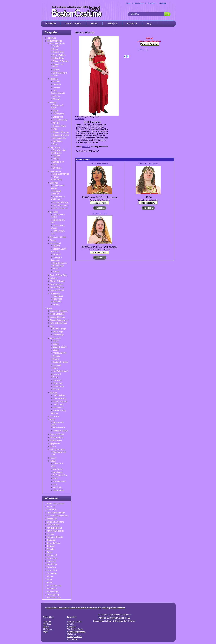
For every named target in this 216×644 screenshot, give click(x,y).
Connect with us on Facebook (57, 608)
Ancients (57, 81)
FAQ (149, 23)
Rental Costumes (55, 41)
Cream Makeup (60, 398)
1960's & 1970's (60, 347)
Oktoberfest (58, 117)
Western (56, 99)
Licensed (57, 374)
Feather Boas (56, 440)
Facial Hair (55, 417)
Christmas (52, 540)
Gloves (53, 446)
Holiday (53, 103)
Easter (56, 111)
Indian (55, 269)
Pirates (53, 240)
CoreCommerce (117, 618)
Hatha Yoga (106, 608)
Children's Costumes (59, 320)
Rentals (94, 23)
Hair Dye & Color (57, 449)
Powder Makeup (60, 401)
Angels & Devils (60, 353)
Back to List (80, 119)
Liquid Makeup (59, 395)
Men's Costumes (57, 314)
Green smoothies (118, 608)
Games (56, 159)
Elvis (55, 165)
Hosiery (53, 458)
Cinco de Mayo (59, 126)
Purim (55, 144)
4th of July (57, 487)
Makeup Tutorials (55, 528)
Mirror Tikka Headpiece (148, 164)
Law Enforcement (60, 205)
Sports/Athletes (57, 284)
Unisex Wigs (58, 335)
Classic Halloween (61, 132)
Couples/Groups (57, 287)
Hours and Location (56, 504)
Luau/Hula (52, 561)
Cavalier (56, 87)
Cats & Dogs (58, 58)
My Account (139, 3)
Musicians (57, 168)
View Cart (151, 3)
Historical (54, 79)
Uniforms (54, 183)
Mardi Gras (58, 141)
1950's (56, 344)
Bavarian (57, 254)
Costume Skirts (57, 437)
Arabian (56, 272)
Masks (53, 420)
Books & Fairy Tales (59, 275)
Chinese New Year (61, 135)
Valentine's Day (60, 138)
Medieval (57, 84)
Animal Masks (59, 428)
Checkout (163, 3)
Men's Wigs (58, 332)
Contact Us (132, 23)
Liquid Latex (58, 404)
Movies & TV (58, 162)
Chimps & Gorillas (61, 61)
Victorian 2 (52, 38)
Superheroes (56, 171)
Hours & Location (73, 23)
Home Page (51, 23)
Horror (56, 368)
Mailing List (112, 23)
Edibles (56, 70)
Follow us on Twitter (78, 608)
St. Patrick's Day (60, 120)
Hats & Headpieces (58, 323)
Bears (55, 49)
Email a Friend (143, 49)
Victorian (57, 96)
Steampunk (58, 383)
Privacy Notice (53, 525)
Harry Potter (52, 558)
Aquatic (56, 46)
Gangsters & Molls (58, 237)
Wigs (52, 326)
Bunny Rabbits (59, 55)
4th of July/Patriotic (55, 531)
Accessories (55, 293)
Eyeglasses (55, 443)
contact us (86, 147)
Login (128, 3)
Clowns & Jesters (58, 281)
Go (167, 14)
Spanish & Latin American (59, 250)
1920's (56, 341)
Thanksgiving (59, 114)
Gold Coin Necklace (100, 164)
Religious (54, 278)
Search (46, 627)
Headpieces (58, 296)
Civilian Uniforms (60, 208)
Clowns (56, 359)
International (55, 243)
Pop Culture (55, 148)
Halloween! (52, 555)
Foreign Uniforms (60, 202)
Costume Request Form (58, 516)
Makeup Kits (58, 408)
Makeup (53, 393)
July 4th (56, 123)
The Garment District (56, 513)
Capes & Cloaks (57, 290)
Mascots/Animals (57, 43)
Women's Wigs (59, 329)
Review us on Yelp (94, 608)
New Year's (58, 469)
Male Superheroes (61, 174)
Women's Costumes (59, 311)
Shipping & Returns (56, 522)
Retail (50, 308)
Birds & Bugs (58, 52)
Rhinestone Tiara (100, 213)
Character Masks (60, 431)
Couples (51, 546)
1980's (56, 350)
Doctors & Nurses (61, 362)
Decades (54, 212)
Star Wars (57, 380)
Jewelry (56, 304)
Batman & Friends (55, 537)
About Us (51, 507)
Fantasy (56, 156)
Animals (56, 356)
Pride (55, 129)
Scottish (56, 246)
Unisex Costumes (58, 317)
